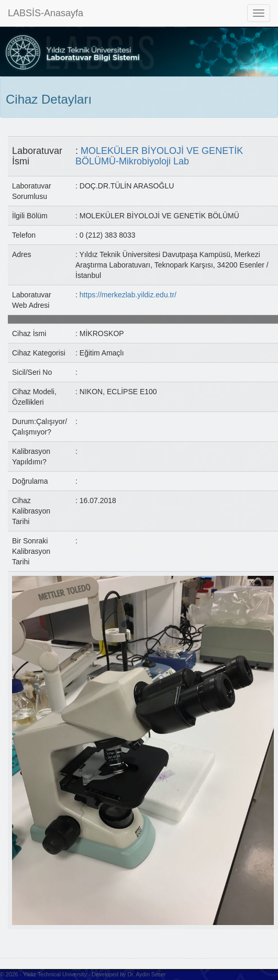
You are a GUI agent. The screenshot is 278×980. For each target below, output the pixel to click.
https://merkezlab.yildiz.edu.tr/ (128, 295)
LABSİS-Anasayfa (46, 13)
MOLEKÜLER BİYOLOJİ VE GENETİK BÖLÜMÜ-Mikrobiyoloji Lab (159, 156)
